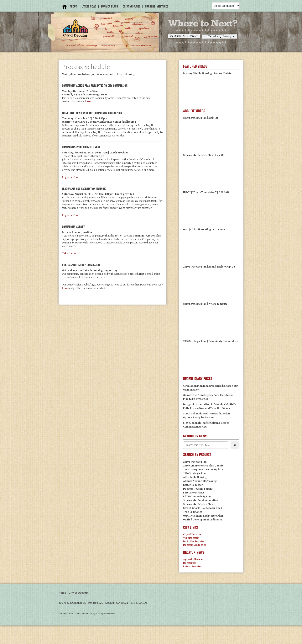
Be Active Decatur (194, 541)
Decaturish (190, 563)
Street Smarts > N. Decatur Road (203, 508)
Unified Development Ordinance (203, 520)
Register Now (70, 177)
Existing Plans (131, 6)
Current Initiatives (157, 6)
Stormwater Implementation (201, 500)
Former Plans (109, 6)
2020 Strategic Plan (195, 473)
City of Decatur (192, 535)
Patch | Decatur (193, 567)
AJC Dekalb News (193, 560)
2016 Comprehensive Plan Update (203, 466)
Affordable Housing (195, 477)
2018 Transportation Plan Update (203, 470)
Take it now (69, 253)
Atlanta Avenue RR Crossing (200, 481)
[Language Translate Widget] (226, 6)
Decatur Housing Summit (198, 489)
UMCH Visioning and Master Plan (203, 516)
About (73, 6)
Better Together (193, 485)
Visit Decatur (191, 538)
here (88, 102)
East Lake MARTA (194, 493)
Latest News (89, 6)
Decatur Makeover (195, 545)
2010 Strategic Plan (195, 462)
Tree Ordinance (193, 512)
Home (65, 7)
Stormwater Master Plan (198, 504)
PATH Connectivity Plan (197, 497)
